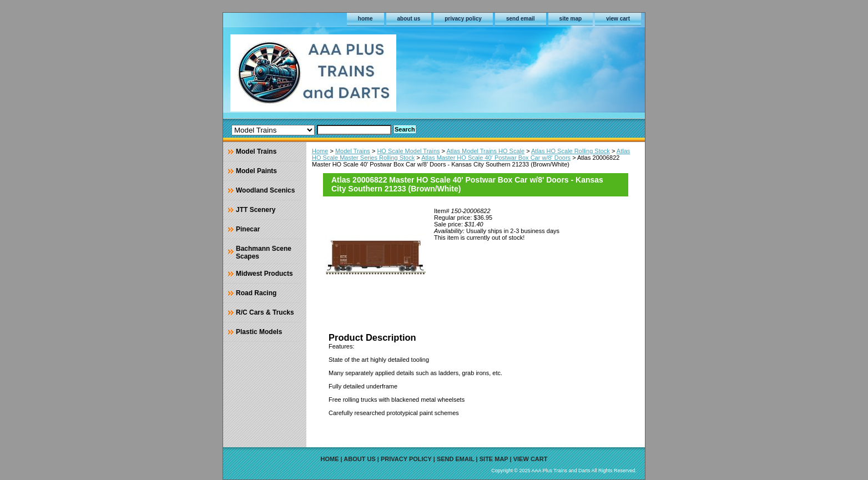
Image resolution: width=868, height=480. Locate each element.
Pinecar (248, 229)
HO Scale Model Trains (408, 151)
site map (571, 19)
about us (409, 19)
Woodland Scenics (265, 190)
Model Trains (353, 151)
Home (320, 151)
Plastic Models (259, 332)
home (365, 19)
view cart (618, 19)
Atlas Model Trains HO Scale (485, 151)
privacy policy (463, 19)
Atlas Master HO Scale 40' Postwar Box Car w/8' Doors (496, 158)
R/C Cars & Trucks (265, 312)
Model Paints (256, 171)
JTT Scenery (256, 210)
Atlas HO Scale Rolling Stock (571, 151)
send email (521, 19)
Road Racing (256, 293)
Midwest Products (264, 274)
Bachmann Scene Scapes (264, 252)
